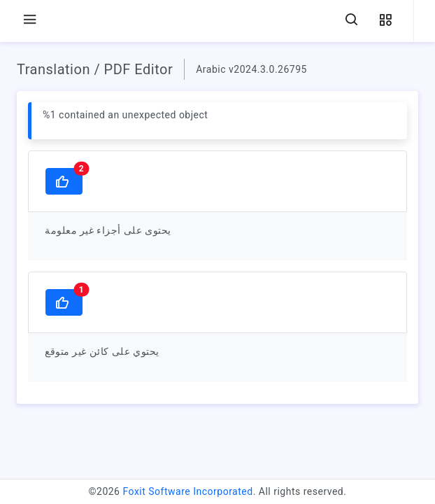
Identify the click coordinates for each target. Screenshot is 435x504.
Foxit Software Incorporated (187, 491)
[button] (385, 21)
